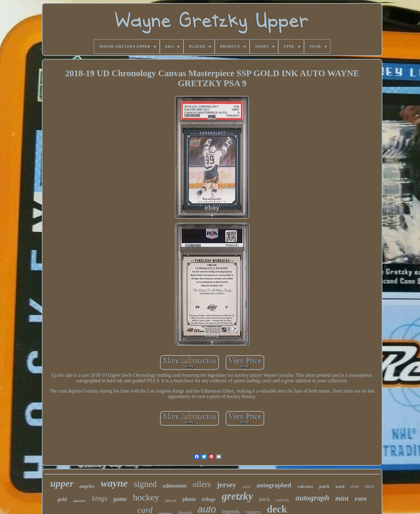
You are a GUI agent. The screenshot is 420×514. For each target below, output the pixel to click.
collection (305, 487)
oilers (202, 484)
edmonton (175, 486)
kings (99, 498)
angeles (87, 486)
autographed (274, 485)
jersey (227, 485)
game (120, 499)
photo (189, 499)
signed (145, 484)
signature (79, 501)
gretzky (237, 496)
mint (342, 498)
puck (264, 499)
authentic (283, 500)
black (369, 487)
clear (355, 487)
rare (361, 498)
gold (62, 499)
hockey (146, 497)
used (340, 486)
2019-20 (171, 501)
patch (324, 486)
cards (246, 487)
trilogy (209, 499)
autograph (312, 498)
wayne (114, 483)
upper (62, 483)
